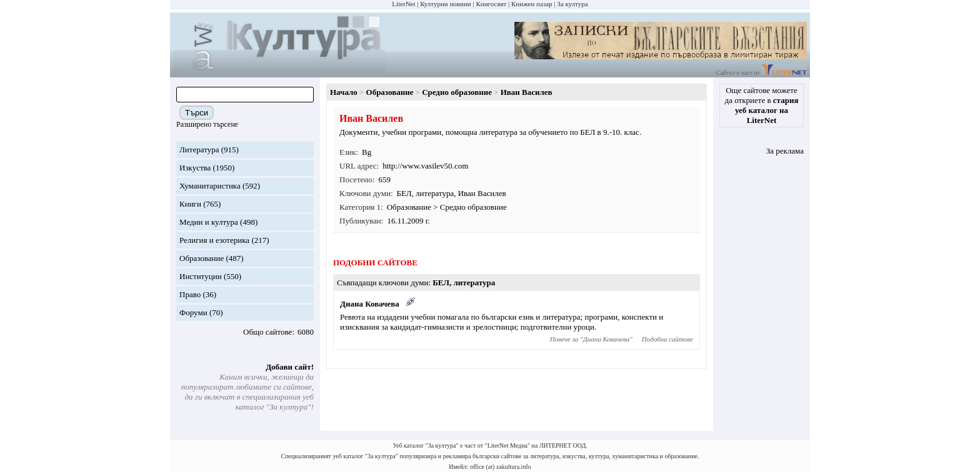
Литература (199, 150)
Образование (202, 258)
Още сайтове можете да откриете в (762, 105)
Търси (197, 113)
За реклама (785, 151)
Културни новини (445, 4)
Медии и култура (209, 222)
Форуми (193, 312)
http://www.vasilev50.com (425, 166)
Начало (344, 92)
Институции (201, 276)
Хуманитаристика (210, 186)
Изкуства (195, 168)
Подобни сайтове (667, 339)
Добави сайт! (290, 367)
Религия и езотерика (214, 240)
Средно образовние (457, 92)
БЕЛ (404, 193)
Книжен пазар (532, 4)
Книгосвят (491, 4)
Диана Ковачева (370, 304)
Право (190, 294)
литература (435, 193)
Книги (190, 204)
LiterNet (403, 4)
